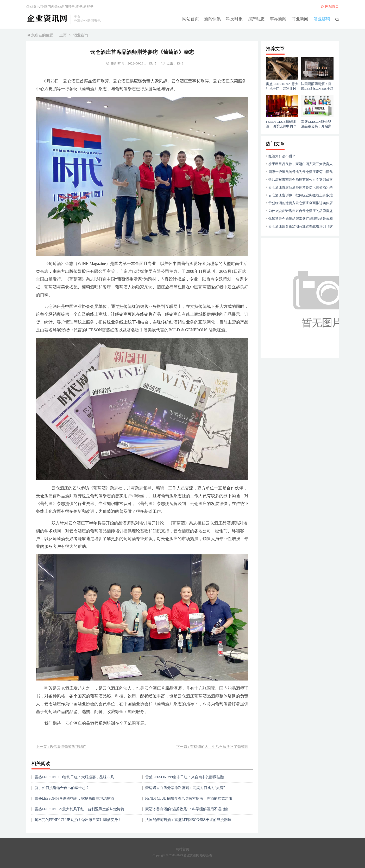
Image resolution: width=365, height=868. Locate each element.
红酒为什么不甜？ (282, 156)
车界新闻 (278, 19)
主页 (63, 35)
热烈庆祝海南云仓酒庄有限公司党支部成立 (301, 180)
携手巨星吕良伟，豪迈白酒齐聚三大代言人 (301, 164)
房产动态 (256, 19)
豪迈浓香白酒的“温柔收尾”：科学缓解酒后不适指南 (187, 809)
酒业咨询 (322, 19)
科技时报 (234, 19)
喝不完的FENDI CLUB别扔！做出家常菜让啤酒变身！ (78, 820)
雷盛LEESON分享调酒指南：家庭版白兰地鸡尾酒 (74, 798)
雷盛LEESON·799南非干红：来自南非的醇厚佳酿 (185, 777)
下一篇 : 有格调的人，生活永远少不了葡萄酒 (212, 747)
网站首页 (191, 19)
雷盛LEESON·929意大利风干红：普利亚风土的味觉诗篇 (79, 809)
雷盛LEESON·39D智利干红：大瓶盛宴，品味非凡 (74, 777)
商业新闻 (300, 19)
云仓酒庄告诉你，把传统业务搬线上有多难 (301, 195)
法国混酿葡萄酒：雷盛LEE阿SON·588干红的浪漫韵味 (188, 820)
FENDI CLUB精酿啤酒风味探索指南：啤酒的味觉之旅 (189, 798)
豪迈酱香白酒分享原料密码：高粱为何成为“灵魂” (185, 788)
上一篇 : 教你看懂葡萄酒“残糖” (61, 747)
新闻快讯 (212, 19)
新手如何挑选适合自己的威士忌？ (62, 788)
